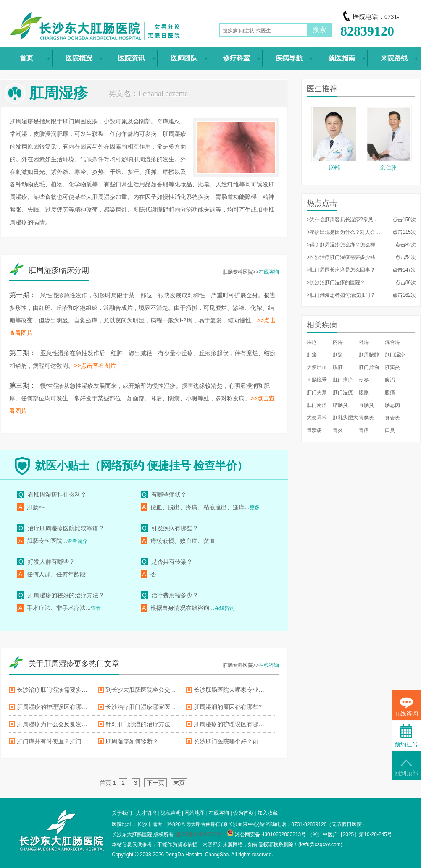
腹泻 (390, 380)
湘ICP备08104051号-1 (200, 834)
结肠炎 (340, 405)
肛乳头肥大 (345, 418)
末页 (179, 783)
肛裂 (338, 355)
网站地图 (195, 813)
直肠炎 (366, 405)
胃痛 (364, 430)
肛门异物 (369, 367)
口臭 (390, 430)
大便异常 (317, 418)
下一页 (155, 783)
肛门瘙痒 (343, 380)
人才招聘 (146, 813)
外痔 (364, 342)
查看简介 (77, 541)
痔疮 (312, 342)
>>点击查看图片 (95, 366)
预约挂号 (406, 736)
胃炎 (338, 430)
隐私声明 (171, 813)
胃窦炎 (366, 418)
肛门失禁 (317, 392)
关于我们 (122, 813)
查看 (96, 608)
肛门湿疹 (395, 355)
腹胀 (364, 392)
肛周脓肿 (369, 355)
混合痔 (392, 342)
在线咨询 (269, 272)
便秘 (364, 380)
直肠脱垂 (317, 380)
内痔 (338, 342)
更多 (255, 507)
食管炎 (392, 418)
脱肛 (338, 367)
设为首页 (243, 813)
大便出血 (317, 367)
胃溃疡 (314, 430)
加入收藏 (268, 813)
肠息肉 (392, 405)
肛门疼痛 (317, 405)
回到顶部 (406, 768)
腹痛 (390, 392)
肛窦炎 (392, 367)
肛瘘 (312, 355)
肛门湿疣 (343, 392)
